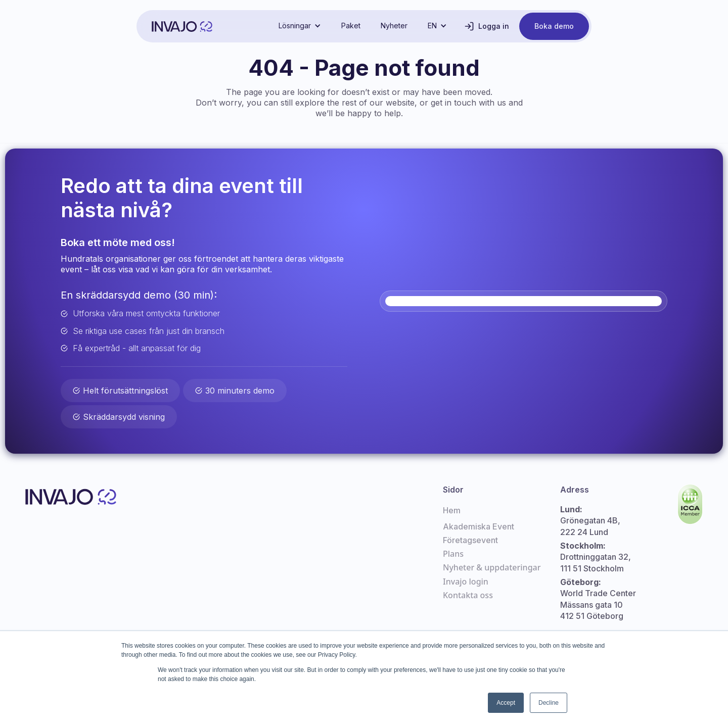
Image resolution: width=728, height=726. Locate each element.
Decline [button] (549, 703)
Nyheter (394, 26)
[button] (300, 26)
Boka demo (554, 26)
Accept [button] (506, 703)
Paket (351, 26)
